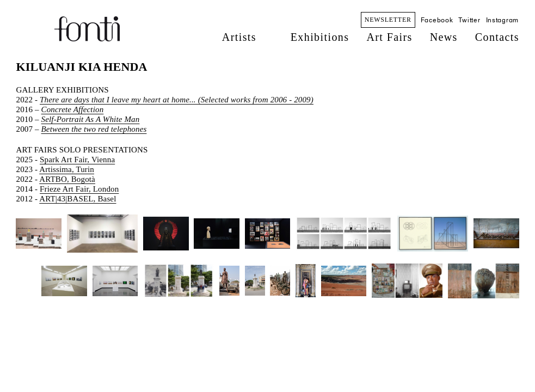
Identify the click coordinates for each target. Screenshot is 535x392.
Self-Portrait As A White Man (91, 119)
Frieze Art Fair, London (79, 189)
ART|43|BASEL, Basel (78, 199)
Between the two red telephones (94, 129)
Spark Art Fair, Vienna (77, 160)
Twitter (469, 20)
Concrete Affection (73, 109)
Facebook (437, 20)
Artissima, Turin (67, 169)
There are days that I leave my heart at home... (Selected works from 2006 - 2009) (177, 100)
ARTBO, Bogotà (67, 179)
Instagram (502, 20)
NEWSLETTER (388, 20)
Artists (239, 37)
